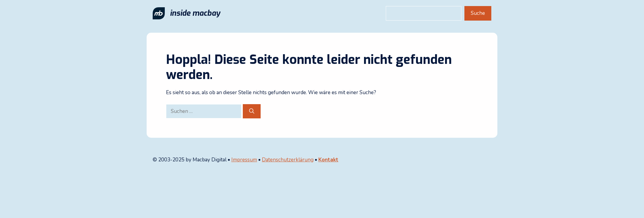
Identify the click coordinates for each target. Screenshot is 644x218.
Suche (478, 13)
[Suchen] (252, 111)
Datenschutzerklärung (288, 160)
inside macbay (195, 13)
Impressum (244, 160)
